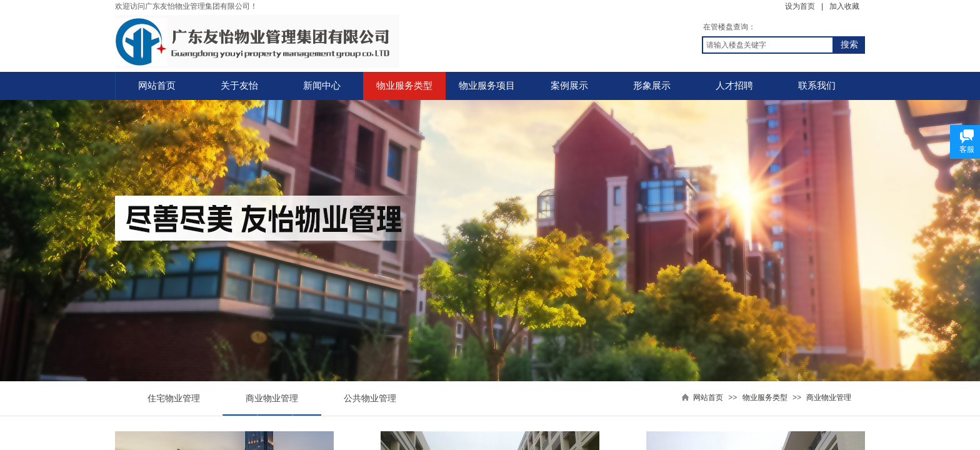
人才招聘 (734, 86)
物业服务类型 (404, 86)
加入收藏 (844, 6)
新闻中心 (322, 86)
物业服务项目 (487, 86)
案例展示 (569, 86)
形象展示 (652, 86)
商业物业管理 (829, 397)
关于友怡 (239, 86)
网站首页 (157, 86)
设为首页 (800, 6)
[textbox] (768, 45)
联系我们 (817, 86)
